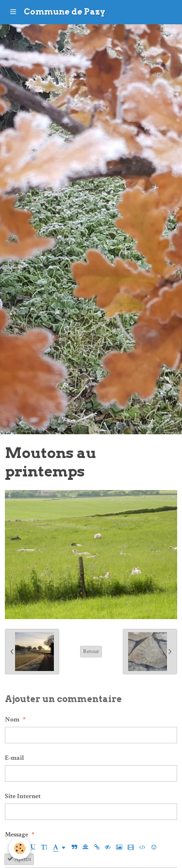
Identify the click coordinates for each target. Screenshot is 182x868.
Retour (91, 651)
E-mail (15, 758)
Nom (12, 720)
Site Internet (23, 796)
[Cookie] (20, 848)
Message (17, 835)
